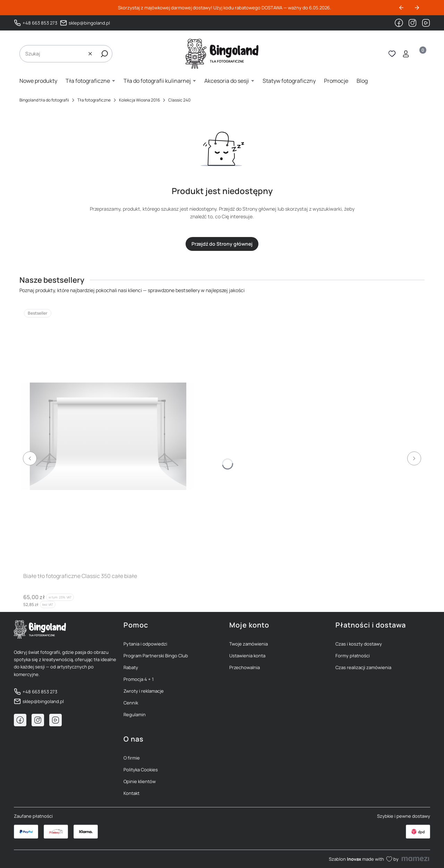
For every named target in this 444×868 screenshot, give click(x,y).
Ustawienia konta (247, 656)
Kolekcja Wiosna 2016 (139, 100)
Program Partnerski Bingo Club (156, 656)
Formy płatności (353, 656)
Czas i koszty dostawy (359, 644)
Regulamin (135, 714)
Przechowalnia (245, 667)
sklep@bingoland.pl (89, 23)
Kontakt (131, 793)
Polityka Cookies (141, 770)
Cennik (131, 703)
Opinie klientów (140, 781)
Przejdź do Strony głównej (222, 244)
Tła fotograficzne (94, 100)
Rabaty (131, 667)
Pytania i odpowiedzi (145, 644)
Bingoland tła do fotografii (44, 100)
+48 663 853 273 (40, 23)
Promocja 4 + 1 (139, 679)
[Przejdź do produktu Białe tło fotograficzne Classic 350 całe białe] (107, 436)
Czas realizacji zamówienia (363, 667)
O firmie (132, 758)
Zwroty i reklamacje (144, 691)
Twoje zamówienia (249, 644)
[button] (104, 54)
